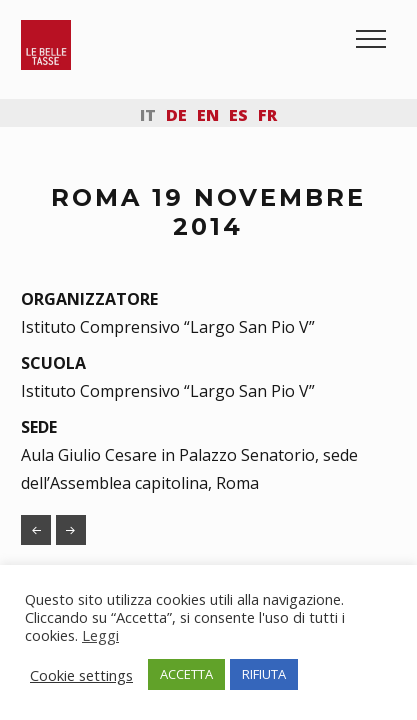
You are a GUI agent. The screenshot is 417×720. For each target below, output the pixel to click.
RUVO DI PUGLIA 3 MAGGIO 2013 (36, 530)
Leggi (100, 635)
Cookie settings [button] (81, 675)
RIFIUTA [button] (264, 674)
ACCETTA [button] (186, 674)
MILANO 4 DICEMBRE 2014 (71, 530)
